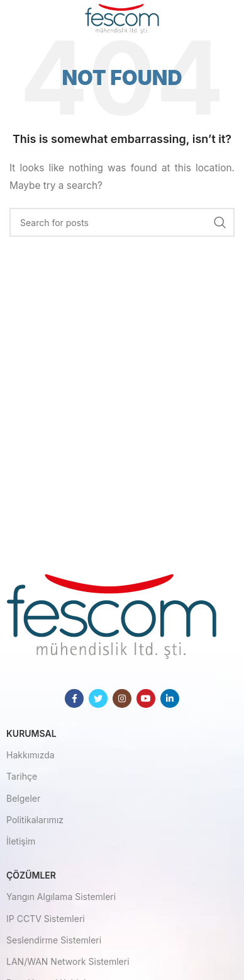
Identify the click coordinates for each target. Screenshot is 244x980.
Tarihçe (22, 776)
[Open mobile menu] (30, 19)
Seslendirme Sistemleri (54, 940)
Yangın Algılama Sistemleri (61, 897)
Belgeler (23, 798)
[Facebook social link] (74, 698)
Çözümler (31, 875)
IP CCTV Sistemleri (46, 919)
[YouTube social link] (146, 698)
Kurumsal (31, 733)
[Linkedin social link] (170, 698)
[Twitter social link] (98, 698)
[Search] (122, 222)
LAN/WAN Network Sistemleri (68, 961)
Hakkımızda (30, 755)
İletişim (21, 841)
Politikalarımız (35, 820)
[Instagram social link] (122, 698)
